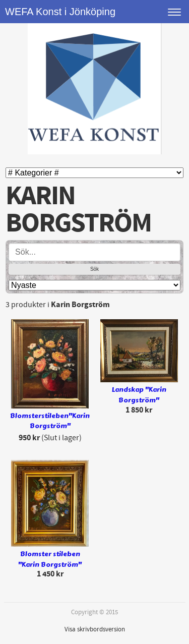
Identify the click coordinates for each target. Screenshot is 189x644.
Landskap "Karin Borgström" (139, 395)
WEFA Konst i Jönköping (60, 12)
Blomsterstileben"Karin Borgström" (50, 421)
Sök (94, 269)
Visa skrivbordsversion (95, 629)
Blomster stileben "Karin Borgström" (50, 560)
